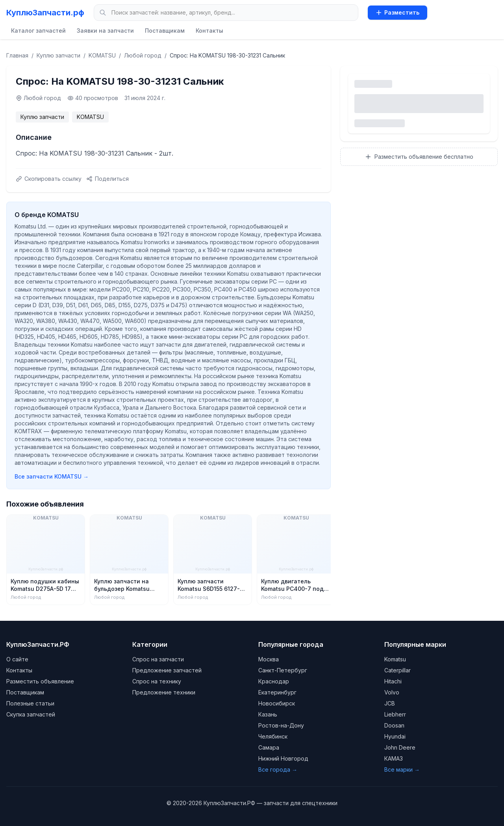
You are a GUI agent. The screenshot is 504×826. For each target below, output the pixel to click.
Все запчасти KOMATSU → (52, 476)
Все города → (278, 769)
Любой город (143, 55)
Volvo (392, 692)
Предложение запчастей (167, 670)
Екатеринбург (277, 692)
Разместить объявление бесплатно (419, 157)
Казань (268, 714)
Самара (269, 747)
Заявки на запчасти (105, 31)
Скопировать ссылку (49, 179)
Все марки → (402, 769)
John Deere (400, 747)
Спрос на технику (157, 681)
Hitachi (393, 681)
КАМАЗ (394, 758)
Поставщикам (165, 31)
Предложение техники (164, 692)
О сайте (17, 659)
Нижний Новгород (283, 758)
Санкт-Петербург (283, 670)
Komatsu (395, 659)
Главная (17, 55)
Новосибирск (277, 703)
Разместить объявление (40, 681)
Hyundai (395, 736)
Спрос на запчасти (158, 659)
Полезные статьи (30, 703)
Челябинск (273, 736)
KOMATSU (102, 55)
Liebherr (395, 714)
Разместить (397, 12)
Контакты (209, 31)
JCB (390, 703)
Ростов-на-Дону (281, 725)
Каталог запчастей (38, 31)
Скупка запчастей (31, 714)
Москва (269, 659)
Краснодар (274, 681)
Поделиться (107, 179)
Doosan (394, 725)
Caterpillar (397, 670)
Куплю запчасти (58, 55)
